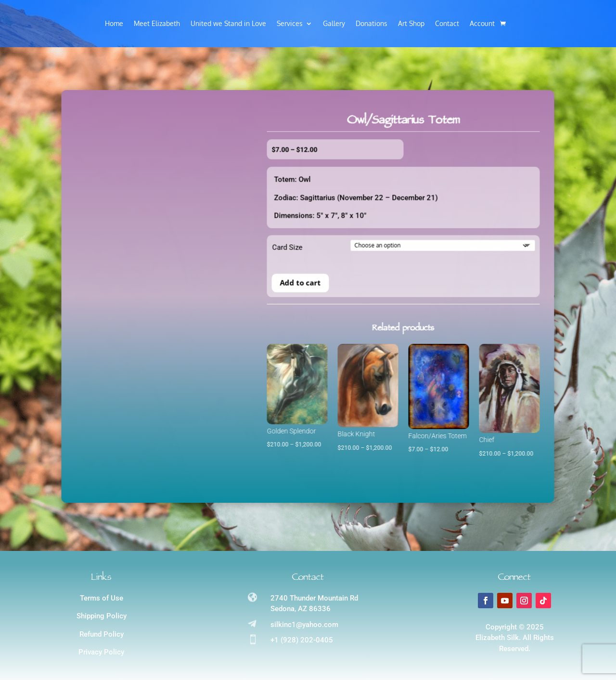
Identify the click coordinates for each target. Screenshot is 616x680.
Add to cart (186, 297)
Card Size (173, 262)
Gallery (334, 24)
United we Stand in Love (228, 24)
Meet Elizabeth (157, 24)
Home (114, 24)
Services (290, 24)
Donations (372, 24)
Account (482, 24)
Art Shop (411, 24)
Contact (447, 24)
